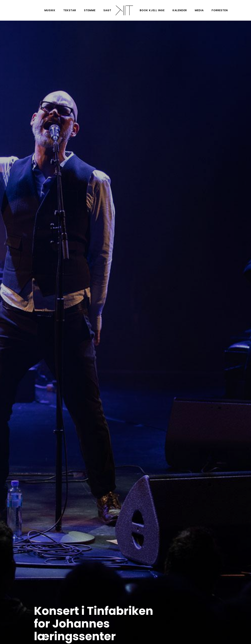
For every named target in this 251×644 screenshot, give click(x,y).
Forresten (220, 10)
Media (199, 10)
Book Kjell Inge (152, 10)
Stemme (90, 10)
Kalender (180, 10)
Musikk (50, 10)
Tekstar (70, 10)
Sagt (107, 10)
